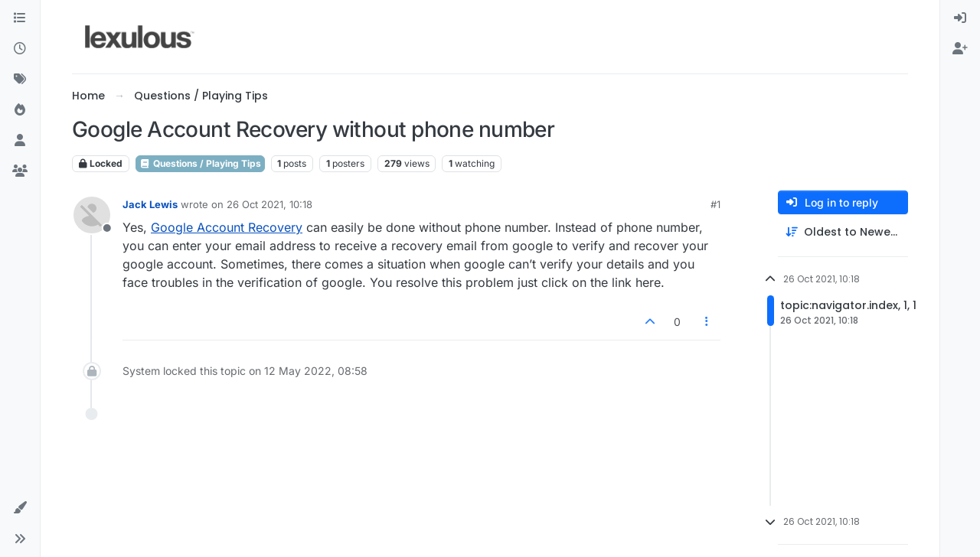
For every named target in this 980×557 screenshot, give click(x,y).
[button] (20, 508)
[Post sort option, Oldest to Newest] (843, 232)
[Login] (960, 18)
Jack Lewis (150, 204)
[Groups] (20, 171)
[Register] (960, 49)
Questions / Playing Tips (200, 163)
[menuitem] (960, 18)
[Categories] (20, 18)
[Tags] (20, 80)
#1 (715, 204)
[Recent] (20, 49)
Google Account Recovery (227, 227)
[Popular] (20, 110)
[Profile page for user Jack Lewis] (92, 215)
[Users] (20, 141)
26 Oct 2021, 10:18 (269, 204)
